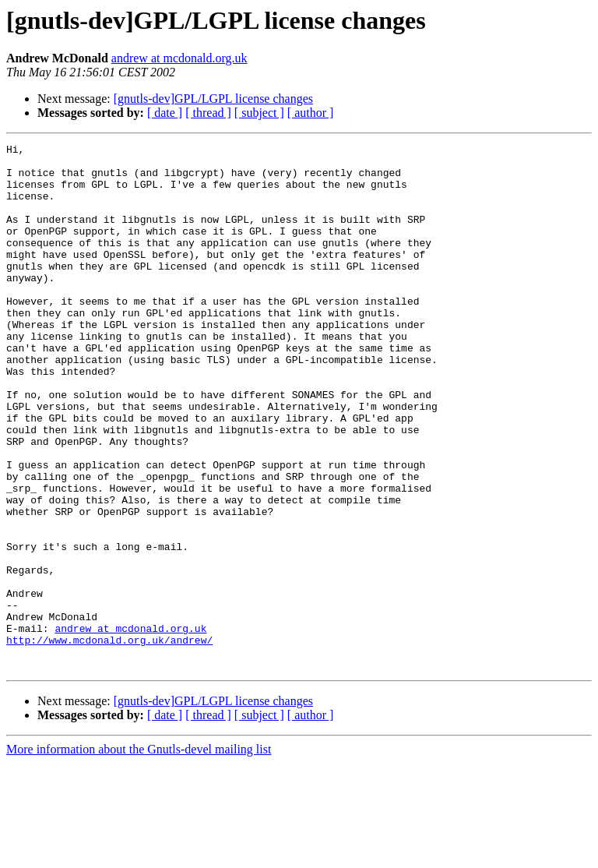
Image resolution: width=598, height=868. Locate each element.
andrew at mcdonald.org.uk (179, 58)
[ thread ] (208, 113)
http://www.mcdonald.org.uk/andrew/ (109, 740)
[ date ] (165, 113)
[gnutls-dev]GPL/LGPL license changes (213, 99)
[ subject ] (259, 113)
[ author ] (311, 113)
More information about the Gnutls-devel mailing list (139, 854)
